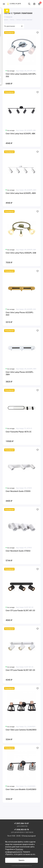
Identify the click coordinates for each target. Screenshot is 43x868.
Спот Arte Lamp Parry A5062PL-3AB (21, 253)
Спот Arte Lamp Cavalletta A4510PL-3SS (21, 75)
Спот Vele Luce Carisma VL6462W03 (21, 730)
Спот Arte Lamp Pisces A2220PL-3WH (20, 373)
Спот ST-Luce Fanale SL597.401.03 (20, 611)
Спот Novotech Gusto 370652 (18, 551)
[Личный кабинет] (34, 4)
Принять (21, 860)
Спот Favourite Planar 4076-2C (19, 432)
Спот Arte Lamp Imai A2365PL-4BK (21, 134)
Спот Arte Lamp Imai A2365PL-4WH (21, 193)
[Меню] (4, 4)
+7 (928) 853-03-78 (21, 830)
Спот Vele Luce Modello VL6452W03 (21, 789)
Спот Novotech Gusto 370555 (18, 491)
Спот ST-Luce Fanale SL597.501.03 (20, 670)
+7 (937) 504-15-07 (21, 824)
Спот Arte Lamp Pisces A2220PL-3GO (20, 314)
